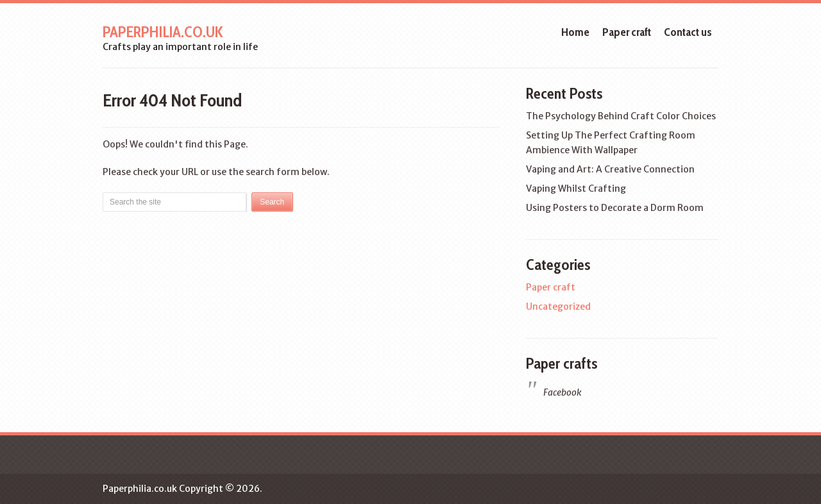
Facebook (562, 392)
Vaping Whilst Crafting (576, 189)
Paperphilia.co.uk (163, 32)
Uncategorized (558, 307)
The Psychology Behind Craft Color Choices (621, 116)
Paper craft (627, 32)
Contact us (688, 32)
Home (575, 32)
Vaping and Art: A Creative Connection (610, 169)
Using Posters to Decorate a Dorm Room (615, 208)
